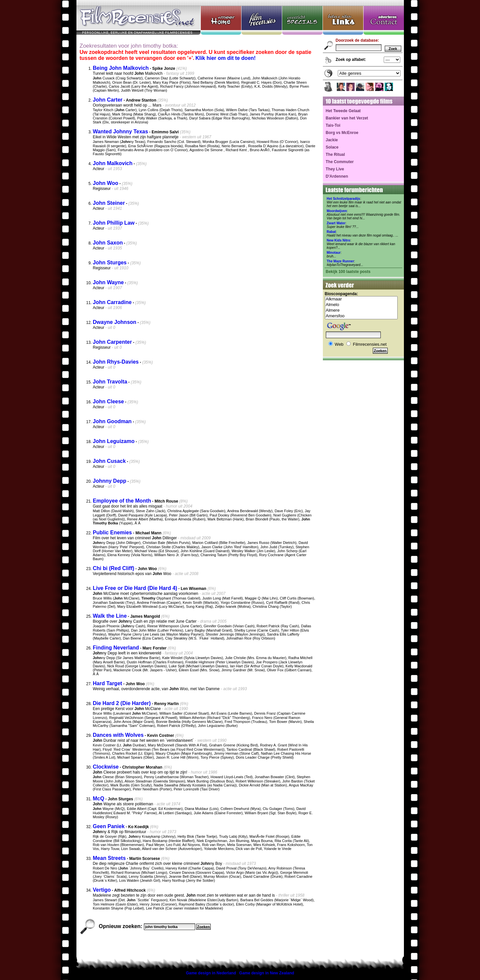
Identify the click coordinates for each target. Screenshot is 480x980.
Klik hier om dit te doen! (226, 58)
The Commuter (340, 162)
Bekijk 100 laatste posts (348, 272)
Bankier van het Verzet (347, 118)
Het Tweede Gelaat (343, 111)
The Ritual (335, 155)
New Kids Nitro (339, 240)
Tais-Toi (333, 125)
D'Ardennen (337, 176)
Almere (361, 311)
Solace (332, 147)
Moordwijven (337, 211)
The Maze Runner (341, 261)
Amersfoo (361, 316)
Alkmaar (361, 299)
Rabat (331, 232)
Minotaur (334, 253)
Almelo (361, 305)
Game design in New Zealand (267, 973)
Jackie (332, 140)
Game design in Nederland (211, 973)
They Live (335, 169)
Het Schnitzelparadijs (344, 199)
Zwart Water (336, 223)
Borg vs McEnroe (342, 133)
